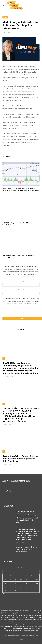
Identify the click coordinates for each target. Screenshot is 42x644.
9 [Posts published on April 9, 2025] (16, 580)
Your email (21, 292)
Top (21, 640)
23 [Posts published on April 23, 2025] (16, 587)
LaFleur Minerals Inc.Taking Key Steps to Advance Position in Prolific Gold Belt (26, 549)
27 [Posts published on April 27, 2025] (37, 587)
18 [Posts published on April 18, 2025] (26, 583)
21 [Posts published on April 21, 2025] (5, 587)
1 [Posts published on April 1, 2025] (10, 576)
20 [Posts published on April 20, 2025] (37, 583)
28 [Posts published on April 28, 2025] (5, 591)
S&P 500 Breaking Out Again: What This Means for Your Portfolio (20, 224)
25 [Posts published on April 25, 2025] (26, 587)
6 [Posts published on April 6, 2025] (37, 576)
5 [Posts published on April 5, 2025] (32, 576)
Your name (21, 283)
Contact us (6, 486)
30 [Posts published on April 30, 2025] (16, 591)
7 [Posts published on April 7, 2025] (5, 580)
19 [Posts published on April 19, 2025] (32, 583)
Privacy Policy (7, 491)
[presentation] (21, 311)
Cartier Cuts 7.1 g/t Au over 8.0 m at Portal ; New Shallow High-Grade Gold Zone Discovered (20, 459)
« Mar (4, 594)
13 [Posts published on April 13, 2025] (37, 580)
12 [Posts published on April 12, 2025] (32, 580)
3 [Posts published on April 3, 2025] (21, 576)
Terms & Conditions (9, 496)
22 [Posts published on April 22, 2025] (10, 587)
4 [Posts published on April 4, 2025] (26, 576)
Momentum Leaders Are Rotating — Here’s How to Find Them (20, 256)
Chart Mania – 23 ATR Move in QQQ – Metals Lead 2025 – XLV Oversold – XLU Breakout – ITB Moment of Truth (21, 191)
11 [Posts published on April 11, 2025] (26, 580)
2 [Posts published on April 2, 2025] (16, 576)
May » (8, 594)
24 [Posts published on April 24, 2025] (21, 587)
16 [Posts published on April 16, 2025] (16, 583)
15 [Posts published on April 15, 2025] (10, 583)
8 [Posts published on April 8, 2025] (10, 580)
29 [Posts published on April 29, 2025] (10, 591)
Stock (5, 17)
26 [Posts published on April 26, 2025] (32, 587)
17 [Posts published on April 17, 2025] (21, 583)
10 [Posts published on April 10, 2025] (21, 580)
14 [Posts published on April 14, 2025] (5, 583)
